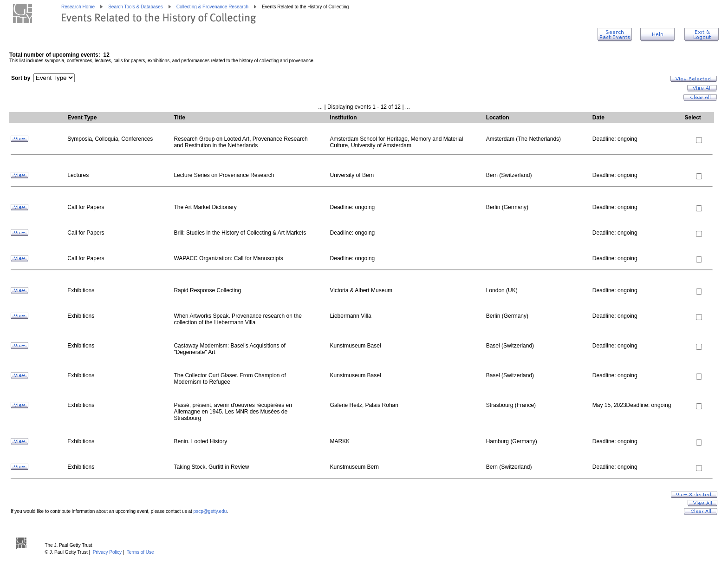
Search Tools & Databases (136, 7)
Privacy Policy (107, 552)
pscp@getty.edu (210, 511)
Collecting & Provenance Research (212, 7)
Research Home (78, 7)
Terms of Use (140, 552)
